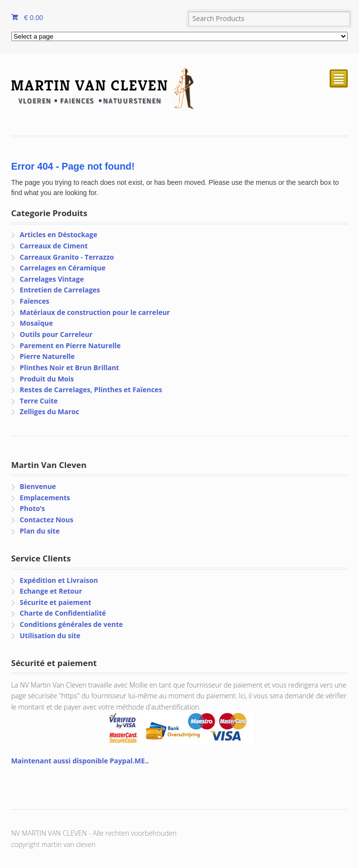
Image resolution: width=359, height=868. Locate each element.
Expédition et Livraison (59, 580)
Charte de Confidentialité (63, 613)
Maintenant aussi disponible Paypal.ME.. (80, 761)
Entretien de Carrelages (60, 290)
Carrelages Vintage (52, 279)
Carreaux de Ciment (54, 246)
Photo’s (32, 508)
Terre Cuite (39, 401)
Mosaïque (36, 323)
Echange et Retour (51, 591)
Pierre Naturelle (47, 356)
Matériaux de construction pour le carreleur (95, 312)
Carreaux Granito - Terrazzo (67, 257)
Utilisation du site (50, 635)
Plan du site (40, 531)
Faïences (34, 301)
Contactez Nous (46, 520)
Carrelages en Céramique (62, 268)
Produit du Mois (47, 379)
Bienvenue (38, 486)
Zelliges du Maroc (49, 412)
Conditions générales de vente (71, 624)
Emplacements (45, 498)
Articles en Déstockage (58, 234)
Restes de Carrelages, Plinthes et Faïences (91, 389)
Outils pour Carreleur (56, 334)
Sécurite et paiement (55, 602)
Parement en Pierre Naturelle (70, 345)
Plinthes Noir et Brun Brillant (69, 367)
